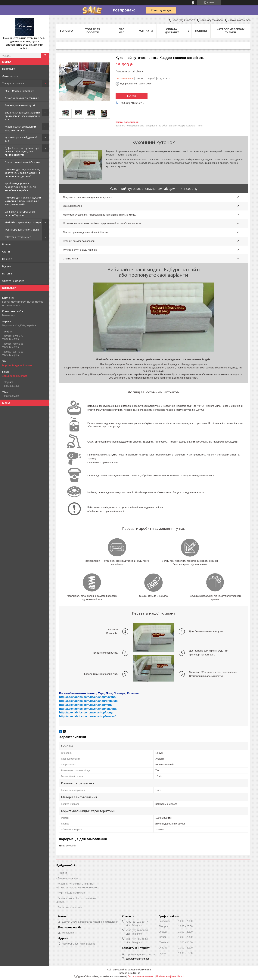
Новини (7, 244)
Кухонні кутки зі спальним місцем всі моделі (20, 128)
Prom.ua (146, 970)
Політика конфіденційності (170, 976)
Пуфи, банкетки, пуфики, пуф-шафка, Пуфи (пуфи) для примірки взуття (22, 151)
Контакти (146, 31)
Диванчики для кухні (70, 907)
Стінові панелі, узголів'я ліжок (22, 162)
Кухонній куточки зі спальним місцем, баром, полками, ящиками (77, 885)
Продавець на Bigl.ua (129, 973)
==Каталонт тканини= (18, 237)
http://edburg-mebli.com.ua (18, 365)
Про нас (7, 259)
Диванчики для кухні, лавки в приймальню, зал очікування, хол (22, 116)
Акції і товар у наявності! (19, 91)
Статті (6, 252)
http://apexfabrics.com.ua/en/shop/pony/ (86, 712)
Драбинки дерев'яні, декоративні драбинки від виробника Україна (21, 187)
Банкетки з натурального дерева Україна (20, 213)
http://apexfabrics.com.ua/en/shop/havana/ (88, 697)
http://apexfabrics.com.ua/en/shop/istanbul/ (88, 709)
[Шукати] (45, 56)
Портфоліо (9, 69)
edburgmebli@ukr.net (15, 376)
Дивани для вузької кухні (20, 105)
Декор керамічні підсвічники (22, 98)
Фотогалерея (10, 76)
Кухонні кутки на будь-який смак (21, 139)
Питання (7, 274)
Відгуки (7, 266)
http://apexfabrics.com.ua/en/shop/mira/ (86, 705)
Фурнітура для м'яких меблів (22, 230)
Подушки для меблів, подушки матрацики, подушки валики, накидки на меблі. (23, 201)
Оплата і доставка (13, 281)
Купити (132, 96)
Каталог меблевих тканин (231, 31)
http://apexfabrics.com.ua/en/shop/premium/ (89, 701)
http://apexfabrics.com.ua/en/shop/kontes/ (87, 716)
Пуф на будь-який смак (71, 893)
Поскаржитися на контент (141, 976)
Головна (67, 31)
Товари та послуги (13, 83)
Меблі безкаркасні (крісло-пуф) (23, 222)
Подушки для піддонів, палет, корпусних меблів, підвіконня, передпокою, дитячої (23, 173)
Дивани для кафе (68, 878)
